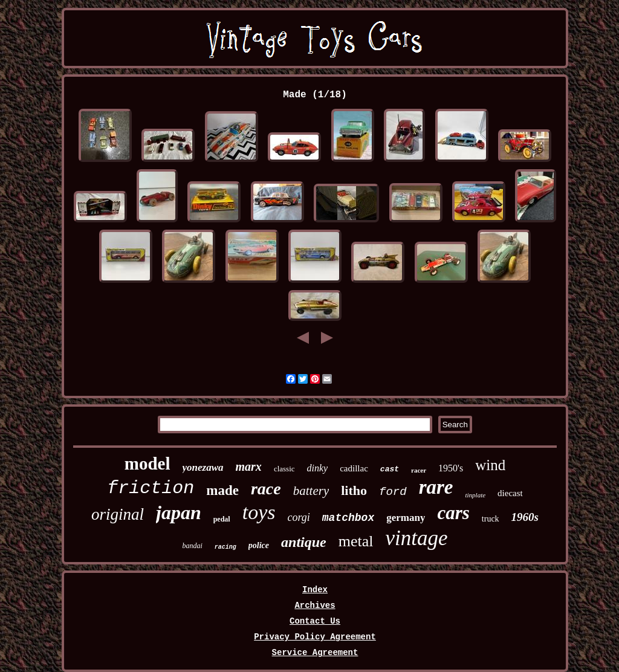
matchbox (348, 518)
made (222, 490)
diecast (510, 493)
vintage (417, 538)
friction (151, 488)
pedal (222, 519)
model (147, 464)
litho (354, 490)
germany (406, 518)
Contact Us (315, 621)
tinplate (475, 495)
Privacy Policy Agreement (315, 637)
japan (179, 512)
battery (311, 491)
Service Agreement (315, 653)
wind (490, 465)
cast (390, 469)
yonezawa (203, 467)
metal (356, 541)
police (259, 545)
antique (304, 542)
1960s (525, 517)
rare (436, 487)
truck (491, 519)
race (266, 489)
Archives (315, 606)
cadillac (354, 468)
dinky (318, 468)
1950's (451, 468)
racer (419, 470)
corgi (298, 517)
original (118, 514)
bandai (192, 546)
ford (393, 492)
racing (225, 547)
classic (284, 469)
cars (453, 513)
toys (259, 512)
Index (315, 590)
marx (249, 467)
